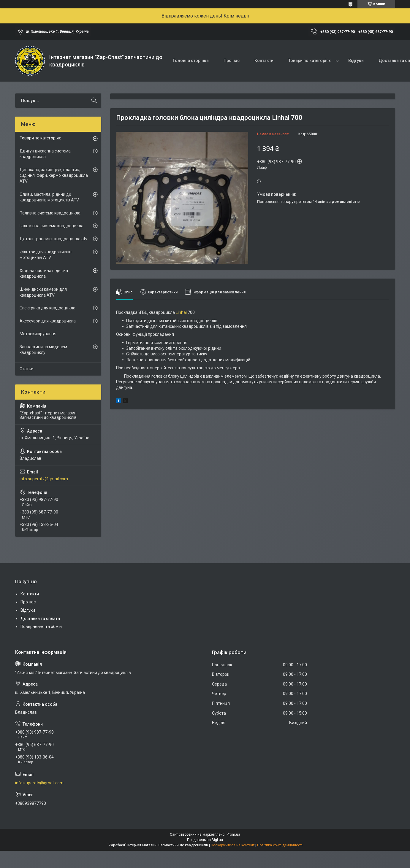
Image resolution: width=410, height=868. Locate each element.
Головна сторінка (191, 61)
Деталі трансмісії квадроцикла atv (53, 239)
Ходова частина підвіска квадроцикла (44, 274)
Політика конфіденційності (280, 845)
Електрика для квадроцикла (48, 308)
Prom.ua (233, 834)
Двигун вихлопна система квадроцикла (45, 154)
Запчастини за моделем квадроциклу (43, 350)
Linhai (181, 312)
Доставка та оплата (40, 619)
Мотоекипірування (38, 334)
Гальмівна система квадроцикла (52, 226)
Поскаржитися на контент (233, 845)
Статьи (27, 369)
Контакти (264, 61)
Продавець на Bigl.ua (205, 840)
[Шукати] (94, 101)
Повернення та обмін (41, 627)
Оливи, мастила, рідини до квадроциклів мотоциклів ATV (49, 197)
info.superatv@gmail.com (44, 479)
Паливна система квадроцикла (50, 213)
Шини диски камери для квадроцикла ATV (43, 292)
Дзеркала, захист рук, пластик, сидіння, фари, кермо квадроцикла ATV (54, 175)
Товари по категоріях (310, 61)
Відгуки (356, 61)
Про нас (232, 61)
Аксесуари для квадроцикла (48, 321)
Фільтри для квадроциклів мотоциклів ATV (46, 255)
